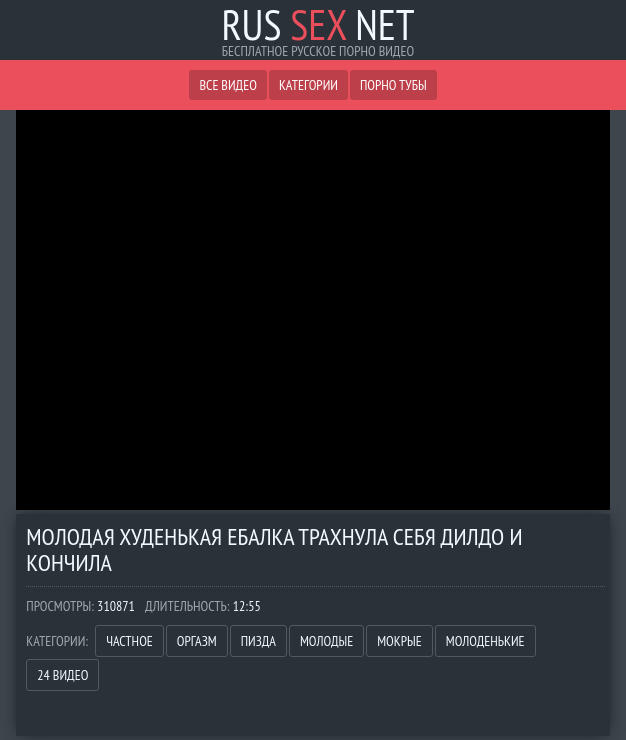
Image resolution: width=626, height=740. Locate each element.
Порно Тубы (393, 85)
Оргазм (197, 641)
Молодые (326, 641)
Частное (129, 641)
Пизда (258, 641)
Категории (308, 85)
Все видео (227, 85)
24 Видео (62, 675)
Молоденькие (485, 641)
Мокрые (399, 641)
